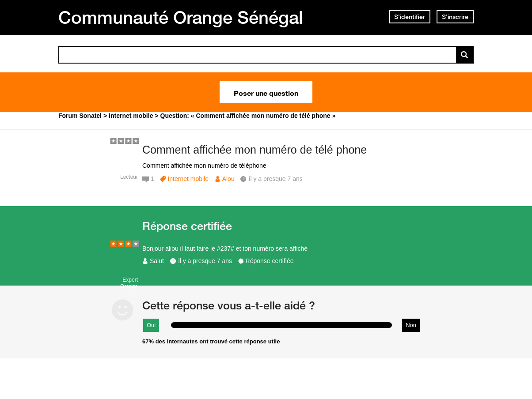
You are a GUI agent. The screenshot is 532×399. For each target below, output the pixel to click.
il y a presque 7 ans (205, 261)
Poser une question (266, 92)
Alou (228, 179)
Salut (157, 261)
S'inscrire (455, 17)
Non (411, 325)
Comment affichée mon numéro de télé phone (255, 150)
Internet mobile (188, 179)
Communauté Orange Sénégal (181, 17)
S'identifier (410, 17)
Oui (151, 325)
